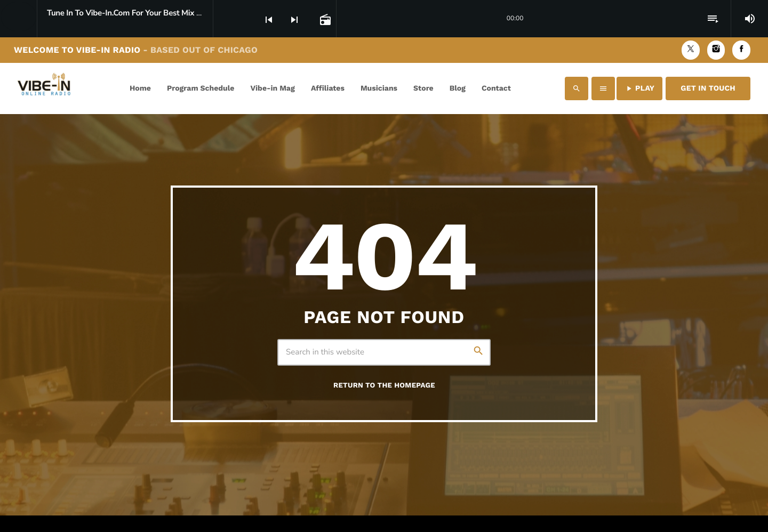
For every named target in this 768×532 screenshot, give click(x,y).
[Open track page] (324, 19)
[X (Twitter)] (691, 50)
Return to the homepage (384, 386)
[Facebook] (741, 50)
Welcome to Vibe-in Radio (136, 50)
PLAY (639, 88)
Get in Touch (708, 88)
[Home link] (46, 88)
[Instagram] (716, 50)
